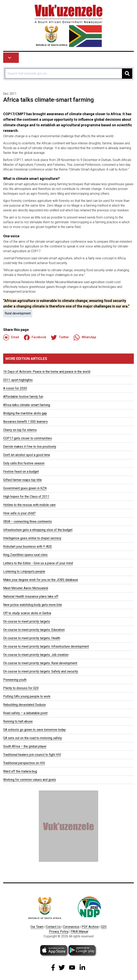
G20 (104, 927)
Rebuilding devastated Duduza (24, 705)
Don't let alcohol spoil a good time (27, 455)
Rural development (18, 313)
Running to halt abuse (18, 721)
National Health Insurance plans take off (31, 596)
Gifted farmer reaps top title (22, 480)
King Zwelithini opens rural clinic (25, 555)
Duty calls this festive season (24, 463)
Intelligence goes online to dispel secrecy (32, 538)
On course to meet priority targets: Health (32, 638)
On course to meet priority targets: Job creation (36, 655)
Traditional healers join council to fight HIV (32, 755)
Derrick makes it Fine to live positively (30, 447)
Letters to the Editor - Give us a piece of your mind (38, 563)
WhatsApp (85, 337)
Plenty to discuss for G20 (21, 688)
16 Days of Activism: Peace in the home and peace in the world (47, 372)
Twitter (60, 337)
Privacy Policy (59, 932)
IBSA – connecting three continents (28, 522)
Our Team (37, 927)
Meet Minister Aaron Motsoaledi (26, 588)
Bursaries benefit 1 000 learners (25, 422)
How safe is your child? (19, 513)
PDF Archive (90, 927)
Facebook (35, 337)
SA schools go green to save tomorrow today (34, 730)
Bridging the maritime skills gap (25, 413)
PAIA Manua (79, 932)
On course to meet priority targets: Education (34, 630)
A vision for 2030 (15, 388)
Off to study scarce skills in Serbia (27, 613)
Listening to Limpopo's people (24, 571)
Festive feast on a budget (21, 472)
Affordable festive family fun (23, 397)
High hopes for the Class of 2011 (26, 497)
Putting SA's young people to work (27, 696)
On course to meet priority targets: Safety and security (41, 671)
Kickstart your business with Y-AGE (28, 547)
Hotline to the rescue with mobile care (29, 505)
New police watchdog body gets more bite (33, 605)
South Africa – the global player (25, 746)
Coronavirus (71, 927)
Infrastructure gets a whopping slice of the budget (38, 530)
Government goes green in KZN (25, 488)
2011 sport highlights (18, 380)
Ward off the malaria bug (20, 771)
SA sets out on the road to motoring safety (33, 738)
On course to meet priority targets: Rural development (40, 663)
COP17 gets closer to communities (28, 438)
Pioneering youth (15, 680)
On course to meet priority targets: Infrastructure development (46, 646)
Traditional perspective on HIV (24, 763)
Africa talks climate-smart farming (27, 405)
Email (11, 337)
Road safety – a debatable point (25, 713)
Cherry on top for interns (20, 430)
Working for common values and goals (30, 780)
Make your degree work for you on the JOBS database (41, 580)
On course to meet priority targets (27, 621)
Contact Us (53, 927)
